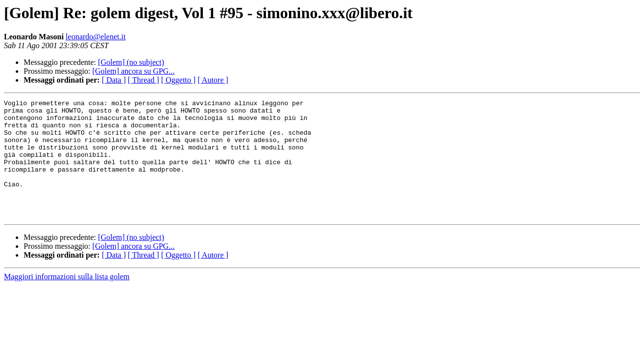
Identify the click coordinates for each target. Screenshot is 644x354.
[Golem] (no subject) (131, 62)
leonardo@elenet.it (96, 37)
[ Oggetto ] (178, 80)
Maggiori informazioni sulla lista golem (67, 300)
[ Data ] (114, 80)
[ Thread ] (144, 80)
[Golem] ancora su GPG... (134, 71)
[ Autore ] (213, 80)
